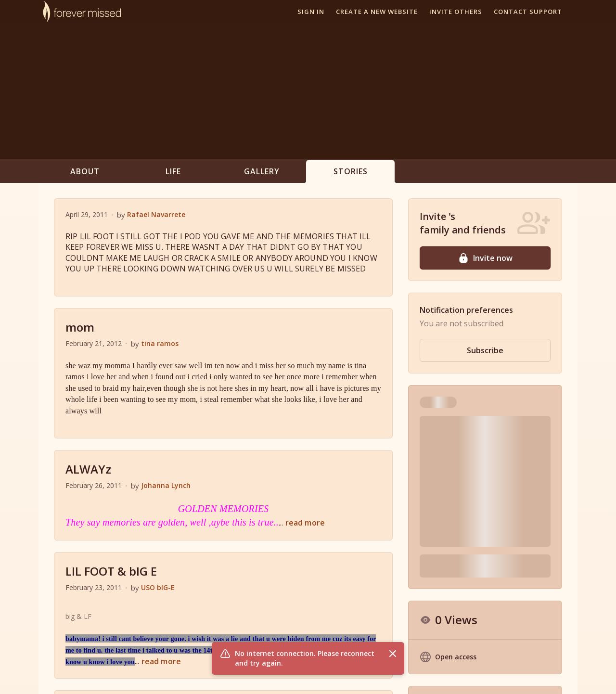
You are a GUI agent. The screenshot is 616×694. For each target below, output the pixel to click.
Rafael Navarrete (156, 214)
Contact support (528, 12)
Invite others (456, 12)
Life (173, 171)
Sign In (311, 12)
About (85, 171)
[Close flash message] (393, 654)
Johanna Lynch (166, 485)
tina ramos (160, 343)
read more (305, 523)
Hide (544, 488)
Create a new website (377, 12)
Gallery (262, 171)
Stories (351, 171)
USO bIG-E (158, 587)
